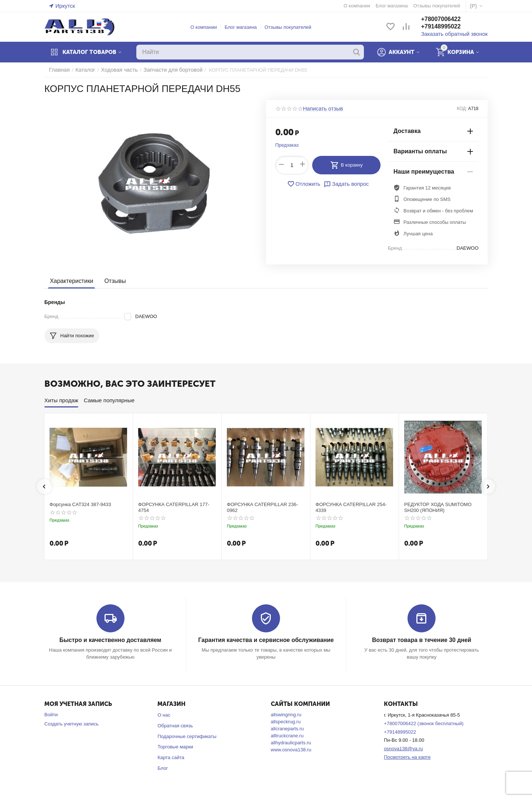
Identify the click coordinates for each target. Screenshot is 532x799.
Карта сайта (171, 757)
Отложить (306, 184)
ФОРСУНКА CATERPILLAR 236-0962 (262, 507)
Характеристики (70, 281)
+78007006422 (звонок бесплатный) (424, 723)
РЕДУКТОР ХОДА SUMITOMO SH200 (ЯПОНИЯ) (438, 507)
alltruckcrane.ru (287, 735)
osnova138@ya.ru (403, 748)
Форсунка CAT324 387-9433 (80, 504)
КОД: (462, 109)
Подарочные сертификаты (187, 736)
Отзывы (112, 281)
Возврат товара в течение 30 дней (422, 640)
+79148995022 (448, 27)
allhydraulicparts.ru (291, 742)
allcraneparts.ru (287, 728)
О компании (208, 27)
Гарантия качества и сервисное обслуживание (266, 640)
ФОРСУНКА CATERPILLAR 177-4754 (174, 507)
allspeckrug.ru (286, 721)
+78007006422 (448, 20)
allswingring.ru (286, 714)
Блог (163, 768)
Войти (51, 714)
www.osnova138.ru (291, 749)
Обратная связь (175, 725)
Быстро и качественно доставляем (110, 640)
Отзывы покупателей (292, 27)
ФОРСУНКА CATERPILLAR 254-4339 (351, 507)
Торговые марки (175, 746)
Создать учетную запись (71, 723)
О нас (164, 715)
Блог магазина (244, 27)
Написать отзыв (321, 109)
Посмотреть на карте (407, 757)
